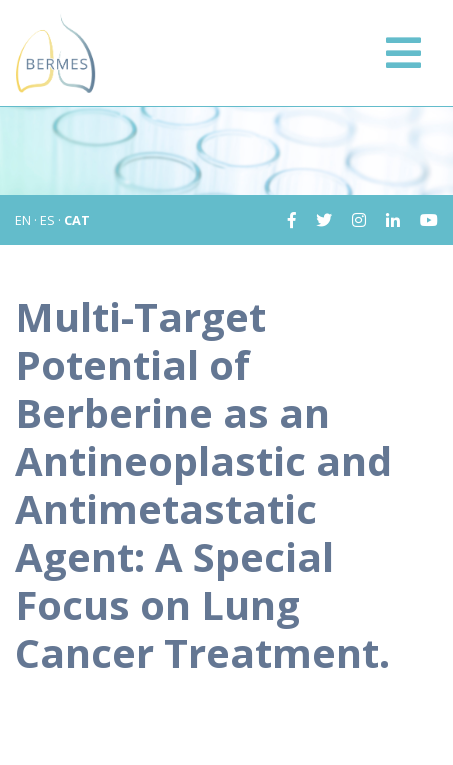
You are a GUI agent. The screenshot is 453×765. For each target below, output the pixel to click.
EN (23, 220)
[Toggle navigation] (403, 53)
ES (47, 220)
